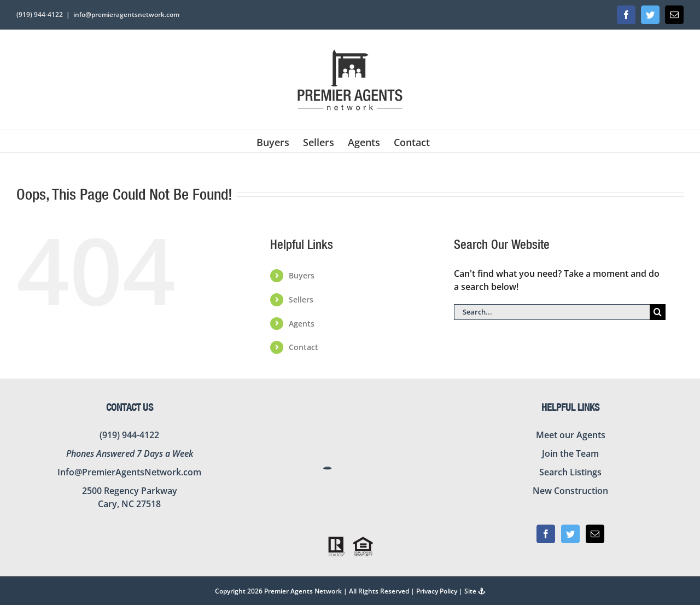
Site (475, 591)
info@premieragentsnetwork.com (126, 14)
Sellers (301, 299)
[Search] (658, 312)
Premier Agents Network (303, 591)
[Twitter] (570, 534)
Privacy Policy (437, 591)
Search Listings (570, 472)
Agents (302, 324)
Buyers (302, 275)
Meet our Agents (571, 435)
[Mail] (595, 534)
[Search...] (552, 312)
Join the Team (570, 453)
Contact (304, 347)
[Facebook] (546, 534)
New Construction (570, 491)
